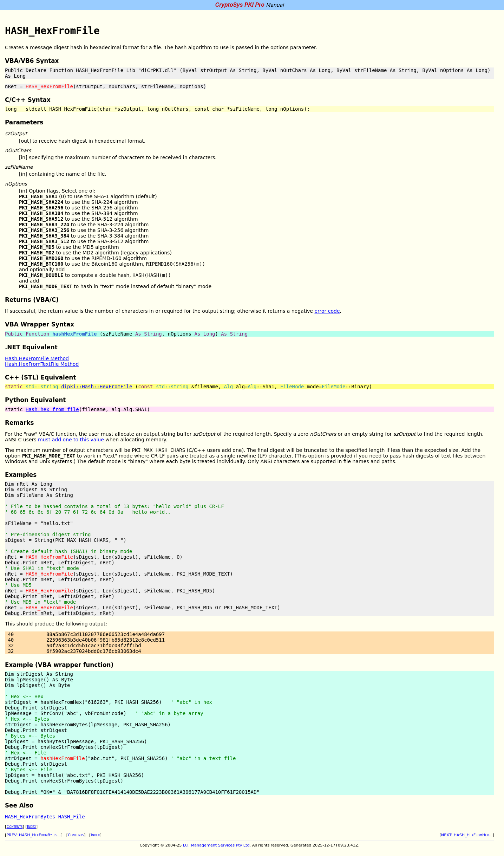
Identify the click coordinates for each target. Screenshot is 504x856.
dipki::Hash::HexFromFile (97, 387)
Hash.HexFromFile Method (37, 358)
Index (32, 827)
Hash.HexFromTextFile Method (42, 364)
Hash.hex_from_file (52, 409)
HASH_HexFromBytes (30, 817)
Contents (14, 827)
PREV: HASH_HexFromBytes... (34, 835)
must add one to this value (71, 440)
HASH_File (72, 817)
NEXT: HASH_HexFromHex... (467, 835)
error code (327, 311)
